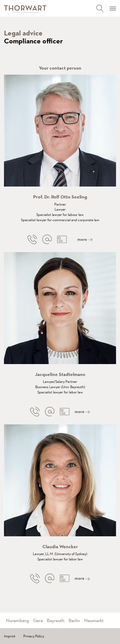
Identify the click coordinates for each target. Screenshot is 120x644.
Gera (38, 620)
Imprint (10, 636)
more (85, 239)
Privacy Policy (34, 636)
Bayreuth (56, 620)
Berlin (74, 620)
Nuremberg (17, 620)
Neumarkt (94, 620)
